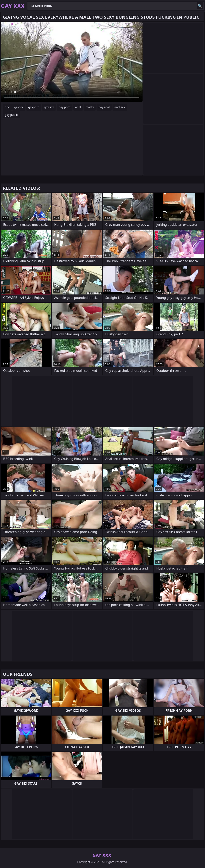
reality (90, 107)
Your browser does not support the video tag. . (72, 62)
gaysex (19, 107)
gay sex (49, 107)
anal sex (120, 107)
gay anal (104, 107)
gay (7, 107)
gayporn (34, 107)
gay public (12, 115)
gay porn (65, 107)
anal (78, 107)
